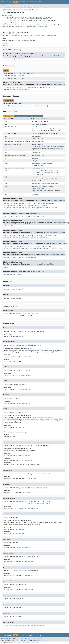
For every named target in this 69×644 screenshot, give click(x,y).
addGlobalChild (9, 246)
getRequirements (37, 144)
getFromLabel (36, 136)
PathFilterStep (9, 106)
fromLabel (23, 76)
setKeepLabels (36, 184)
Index (36, 2)
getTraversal (29, 205)
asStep (29, 246)
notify (21, 216)
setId (15, 209)
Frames (22, 5)
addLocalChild (20, 246)
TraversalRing (9, 155)
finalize (6, 216)
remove (19, 275)
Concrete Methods (36, 116)
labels (9, 87)
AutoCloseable (17, 25)
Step (56, 25)
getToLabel (35, 153)
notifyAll (28, 216)
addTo (33, 124)
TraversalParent (43, 27)
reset (33, 177)
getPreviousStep (9, 205)
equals (29, 204)
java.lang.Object (7, 16)
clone (33, 127)
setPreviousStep (34, 209)
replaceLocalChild (38, 171)
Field (13, 7)
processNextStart (38, 168)
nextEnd (15, 87)
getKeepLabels (36, 139)
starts (39, 87)
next (33, 207)
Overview (3, 2)
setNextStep (23, 209)
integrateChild (30, 248)
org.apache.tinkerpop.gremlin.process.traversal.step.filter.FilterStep (28, 19)
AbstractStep (59, 84)
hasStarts (45, 205)
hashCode (35, 158)
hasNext (38, 205)
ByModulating (6, 27)
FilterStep (11, 34)
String (13, 76)
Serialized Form (7, 45)
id (4, 87)
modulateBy (35, 164)
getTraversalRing (38, 155)
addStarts (22, 204)
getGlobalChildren (44, 246)
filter (34, 133)
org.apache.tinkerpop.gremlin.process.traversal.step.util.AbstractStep (26, 17)
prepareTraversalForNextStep (47, 207)
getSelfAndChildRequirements (14, 248)
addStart (14, 204)
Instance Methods (21, 116)
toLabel (22, 79)
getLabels (41, 204)
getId (35, 204)
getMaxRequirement (10, 258)
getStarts (20, 205)
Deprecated (29, 2)
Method (24, 7)
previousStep (31, 87)
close (35, 246)
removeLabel (8, 209)
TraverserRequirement (14, 144)
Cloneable (27, 25)
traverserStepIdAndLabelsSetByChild (16, 89)
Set (5, 139)
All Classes (38, 5)
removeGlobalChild (44, 248)
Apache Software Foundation (21, 642)
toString (35, 195)
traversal (47, 87)
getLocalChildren (38, 142)
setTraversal (36, 186)
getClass (14, 216)
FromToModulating (18, 27)
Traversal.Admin (21, 106)
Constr (18, 7)
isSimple (35, 161)
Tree (23, 2)
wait (34, 216)
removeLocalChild (57, 248)
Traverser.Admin (44, 25)
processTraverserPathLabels (27, 258)
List (5, 142)
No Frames (28, 5)
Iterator (35, 25)
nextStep (22, 87)
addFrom (34, 121)
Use (20, 2)
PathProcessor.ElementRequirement (15, 59)
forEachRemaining (9, 275)
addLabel (6, 204)
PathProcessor (31, 27)
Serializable (6, 25)
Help (40, 2)
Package (10, 2)
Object (22, 142)
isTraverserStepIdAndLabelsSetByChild (17, 207)
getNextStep (50, 204)
